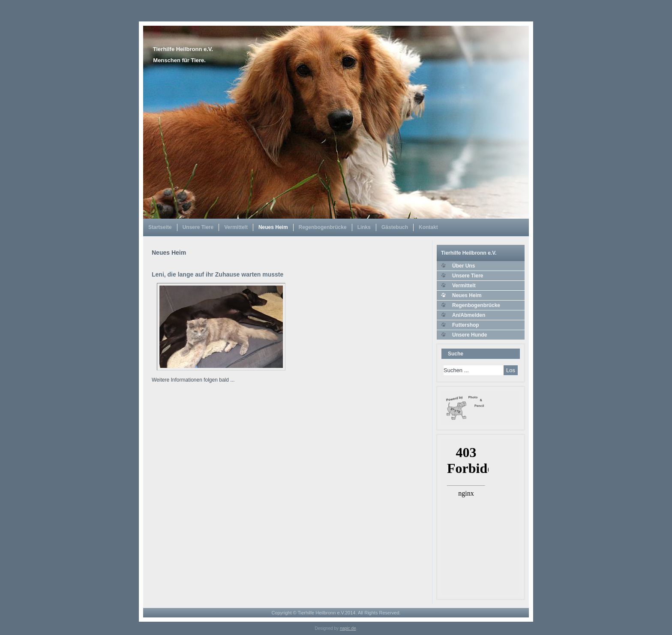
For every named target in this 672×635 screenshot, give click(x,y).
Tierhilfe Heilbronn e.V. (183, 49)
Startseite (160, 227)
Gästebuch (395, 227)
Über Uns (463, 266)
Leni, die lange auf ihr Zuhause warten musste (217, 274)
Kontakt (428, 227)
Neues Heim (273, 227)
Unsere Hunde (469, 335)
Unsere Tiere (198, 227)
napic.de (348, 628)
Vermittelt (236, 227)
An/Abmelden (469, 315)
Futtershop (466, 325)
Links (364, 227)
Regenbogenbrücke (323, 227)
